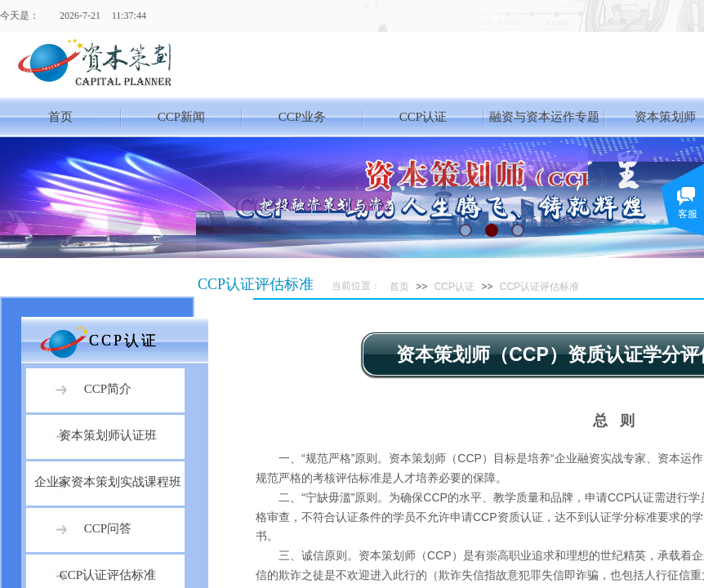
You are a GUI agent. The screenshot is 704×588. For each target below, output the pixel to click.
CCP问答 (108, 528)
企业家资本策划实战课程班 (108, 482)
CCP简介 (108, 389)
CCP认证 (423, 117)
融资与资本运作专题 (544, 117)
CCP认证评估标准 (539, 287)
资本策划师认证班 (108, 435)
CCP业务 (302, 117)
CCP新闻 (181, 117)
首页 (60, 117)
